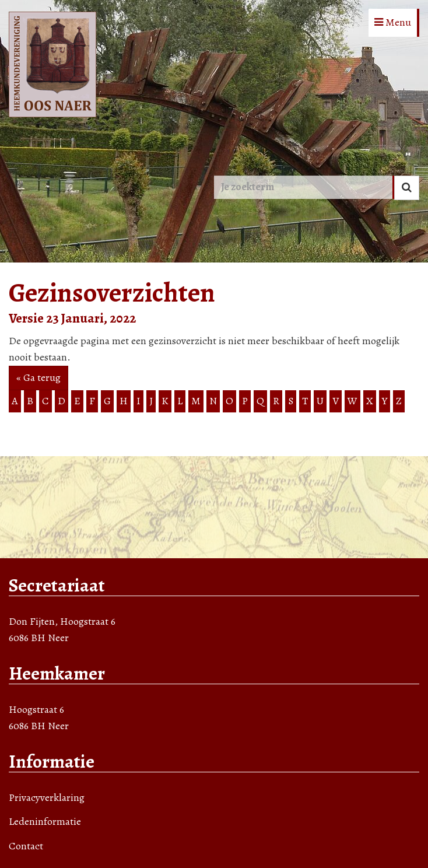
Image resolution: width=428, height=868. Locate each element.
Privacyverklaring (47, 797)
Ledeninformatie (45, 821)
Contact (26, 846)
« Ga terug (38, 377)
